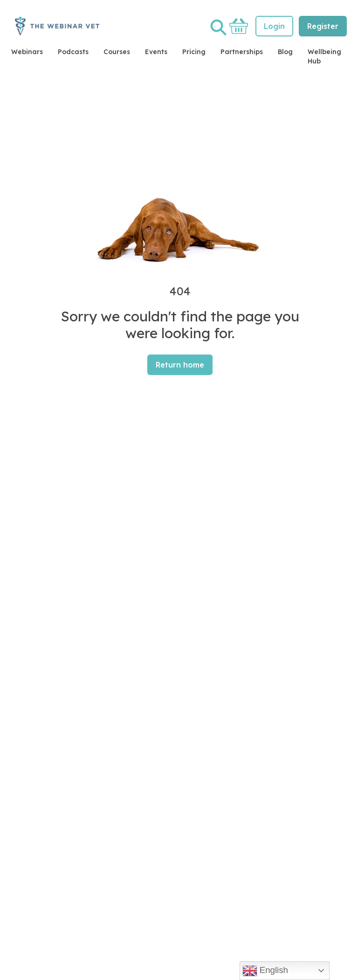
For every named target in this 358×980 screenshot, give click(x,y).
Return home (180, 365)
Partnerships (242, 52)
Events (156, 52)
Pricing (194, 52)
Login (274, 26)
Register (323, 26)
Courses (117, 52)
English (265, 971)
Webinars (27, 52)
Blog (285, 52)
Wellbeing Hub (324, 56)
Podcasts (73, 52)
